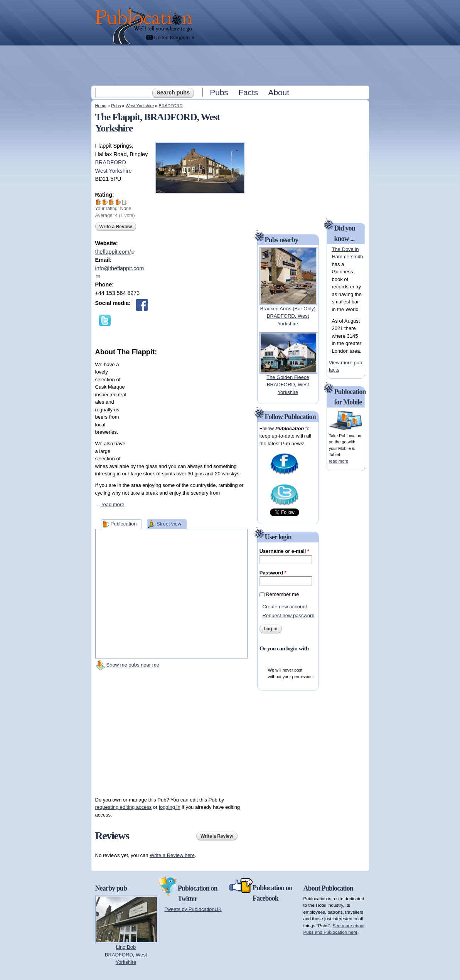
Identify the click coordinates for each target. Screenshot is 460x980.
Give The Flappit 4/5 (118, 202)
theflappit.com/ (115, 252)
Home (101, 106)
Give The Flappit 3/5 (112, 202)
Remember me (282, 594)
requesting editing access (124, 807)
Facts (248, 92)
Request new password (288, 615)
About (279, 92)
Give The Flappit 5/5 (125, 202)
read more (113, 504)
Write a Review (116, 227)
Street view (169, 524)
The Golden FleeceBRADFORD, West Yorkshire (288, 385)
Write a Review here (172, 855)
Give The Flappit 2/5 (105, 202)
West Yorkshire (140, 106)
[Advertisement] (231, 65)
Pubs (219, 92)
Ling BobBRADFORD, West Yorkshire (126, 955)
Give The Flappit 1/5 (99, 202)
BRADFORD (171, 106)
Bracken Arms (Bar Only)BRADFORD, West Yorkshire (288, 316)
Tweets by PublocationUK (193, 909)
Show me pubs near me (133, 665)
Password (273, 573)
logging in (170, 807)
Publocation (123, 524)
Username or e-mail (284, 551)
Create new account (285, 607)
